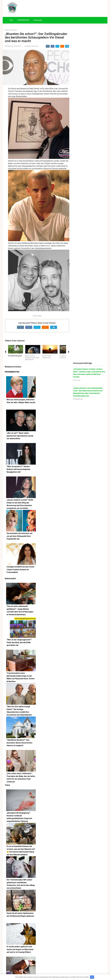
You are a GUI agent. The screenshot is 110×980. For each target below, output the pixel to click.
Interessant (38, 20)
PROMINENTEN (23, 20)
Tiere (11, 20)
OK (92, 977)
